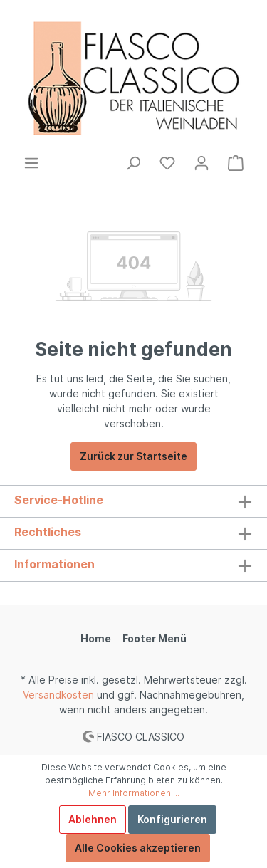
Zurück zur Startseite (133, 456)
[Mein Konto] (201, 163)
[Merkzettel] (167, 163)
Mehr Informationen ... (134, 793)
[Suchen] (133, 163)
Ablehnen (93, 819)
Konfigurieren (172, 819)
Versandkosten (58, 695)
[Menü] (31, 163)
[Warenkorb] (236, 163)
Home (96, 638)
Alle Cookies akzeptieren (138, 848)
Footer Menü (155, 638)
